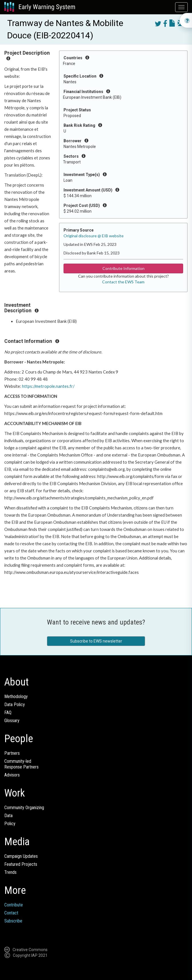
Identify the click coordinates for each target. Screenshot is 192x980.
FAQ (8, 713)
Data (8, 816)
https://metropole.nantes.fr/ (48, 386)
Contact (11, 913)
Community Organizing (24, 808)
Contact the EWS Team (123, 282)
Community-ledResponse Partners (21, 764)
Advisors (12, 775)
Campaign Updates (21, 856)
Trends (10, 872)
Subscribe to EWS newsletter (96, 641)
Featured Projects (21, 864)
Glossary (12, 721)
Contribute (14, 905)
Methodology (16, 697)
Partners (12, 753)
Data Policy (15, 705)
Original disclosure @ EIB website (94, 236)
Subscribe (13, 921)
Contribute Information (123, 268)
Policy (10, 824)
